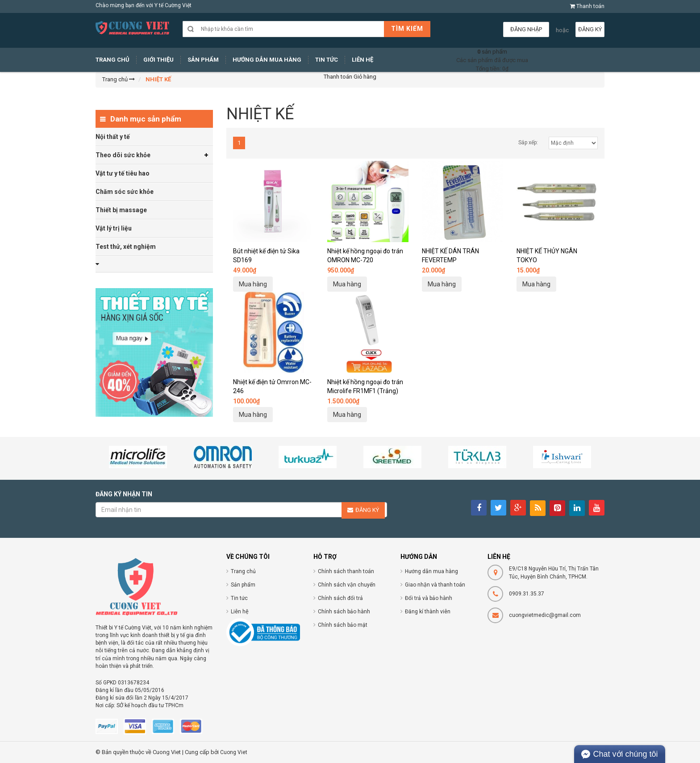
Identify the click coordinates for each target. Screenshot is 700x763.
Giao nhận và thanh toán (435, 585)
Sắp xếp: (528, 143)
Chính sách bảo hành (344, 612)
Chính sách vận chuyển (347, 585)
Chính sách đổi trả (340, 598)
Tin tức (239, 598)
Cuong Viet (234, 752)
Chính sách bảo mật (343, 625)
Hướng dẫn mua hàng (431, 571)
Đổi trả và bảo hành (429, 598)
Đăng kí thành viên (428, 612)
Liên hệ (240, 612)
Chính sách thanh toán (346, 571)
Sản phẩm (243, 585)
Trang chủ (243, 571)
